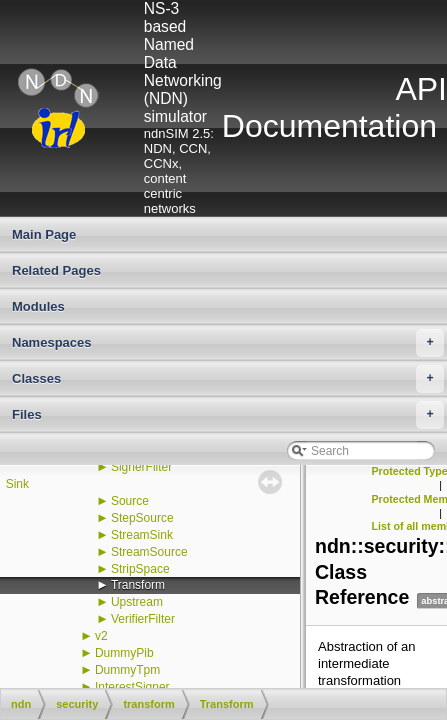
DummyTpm (127, 670)
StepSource (142, 518)
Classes (228, 379)
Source (130, 501)
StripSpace (140, 569)
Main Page (44, 234)
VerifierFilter (143, 619)
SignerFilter (141, 467)
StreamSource (149, 552)
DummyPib (124, 653)
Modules (38, 306)
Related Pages (56, 270)
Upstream (137, 602)
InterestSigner (132, 687)
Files (228, 415)
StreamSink (142, 535)
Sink (17, 484)
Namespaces (228, 343)
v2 (101, 636)
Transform (138, 585)
